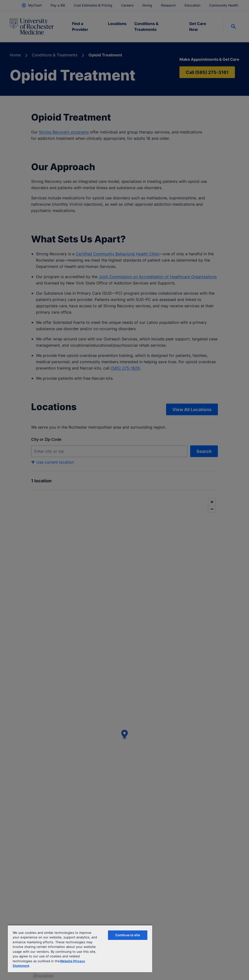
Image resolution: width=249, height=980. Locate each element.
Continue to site (128, 935)
